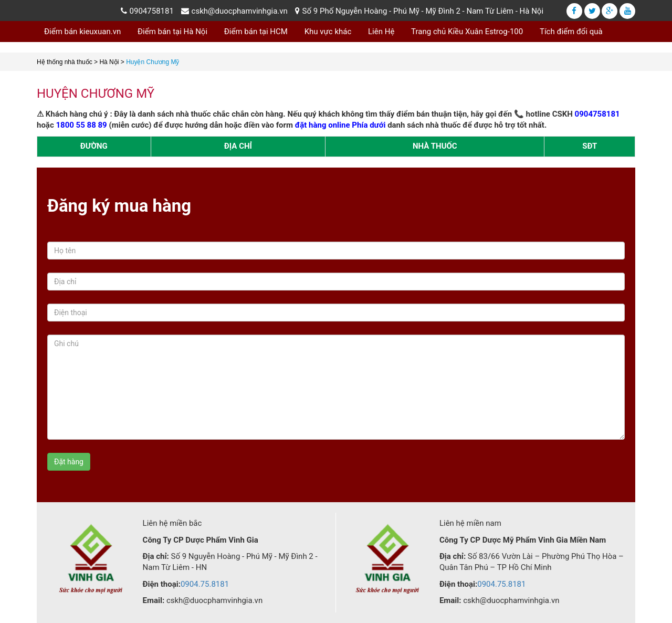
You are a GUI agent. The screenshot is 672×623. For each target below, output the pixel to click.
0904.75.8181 (205, 584)
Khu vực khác (328, 32)
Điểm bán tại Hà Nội (172, 32)
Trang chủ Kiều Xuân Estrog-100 (467, 32)
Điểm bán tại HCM (256, 32)
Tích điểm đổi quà (571, 32)
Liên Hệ (381, 32)
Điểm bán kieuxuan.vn (82, 32)
